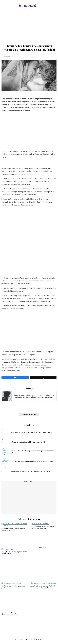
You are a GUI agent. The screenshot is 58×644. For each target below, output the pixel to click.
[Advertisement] (29, 132)
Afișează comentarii (29, 415)
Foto (29, 92)
